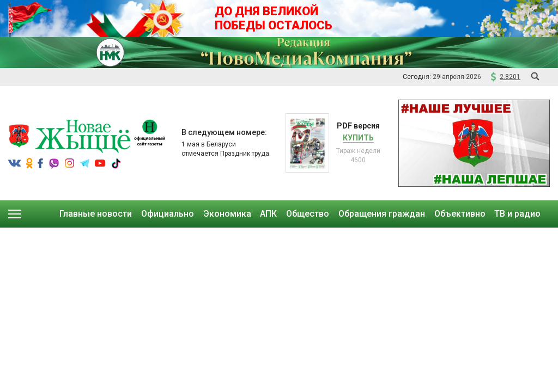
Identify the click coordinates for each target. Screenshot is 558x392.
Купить (358, 138)
